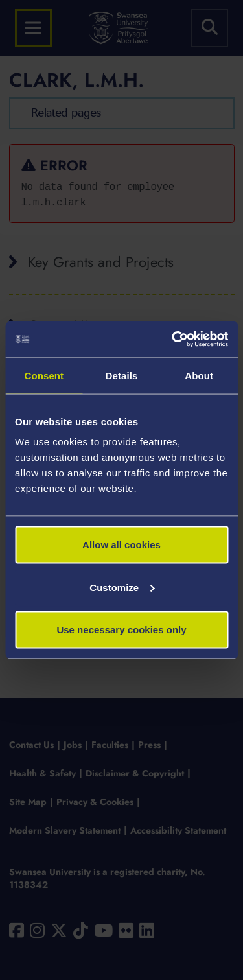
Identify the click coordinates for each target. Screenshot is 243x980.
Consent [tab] (44, 375)
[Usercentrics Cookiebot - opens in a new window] (173, 340)
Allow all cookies (121, 545)
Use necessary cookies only (121, 630)
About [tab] (199, 375)
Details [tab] (122, 375)
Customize (122, 587)
